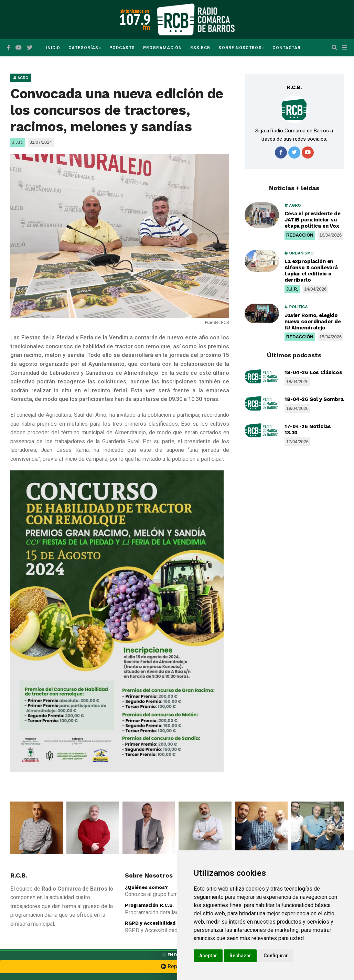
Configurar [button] (276, 956)
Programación (163, 48)
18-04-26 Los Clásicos (313, 372)
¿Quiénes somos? (146, 887)
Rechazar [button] (240, 956)
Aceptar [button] (208, 956)
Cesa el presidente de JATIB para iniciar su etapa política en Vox (313, 220)
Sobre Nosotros (240, 48)
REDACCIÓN (300, 235)
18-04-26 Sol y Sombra (314, 399)
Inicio (53, 48)
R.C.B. (294, 87)
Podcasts (122, 48)
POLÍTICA (296, 307)
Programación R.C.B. (149, 905)
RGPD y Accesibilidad (150, 923)
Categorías (83, 48)
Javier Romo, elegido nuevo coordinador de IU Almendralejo (313, 322)
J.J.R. (292, 289)
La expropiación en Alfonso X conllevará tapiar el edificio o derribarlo (311, 271)
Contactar (287, 48)
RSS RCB (200, 48)
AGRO (21, 78)
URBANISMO (299, 253)
